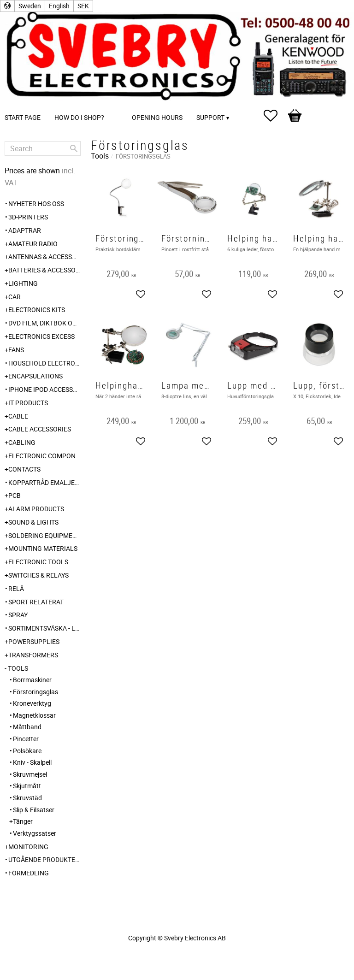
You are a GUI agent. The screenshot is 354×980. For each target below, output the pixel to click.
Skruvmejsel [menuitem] (30, 774)
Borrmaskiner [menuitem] (32, 680)
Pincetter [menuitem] (26, 739)
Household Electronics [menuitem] (44, 363)
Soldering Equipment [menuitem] (44, 535)
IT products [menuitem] (28, 403)
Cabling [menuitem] (22, 442)
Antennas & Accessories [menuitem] (44, 257)
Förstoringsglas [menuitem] (35, 692)
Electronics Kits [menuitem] (37, 310)
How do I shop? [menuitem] (79, 117)
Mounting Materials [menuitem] (43, 548)
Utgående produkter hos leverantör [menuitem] (44, 859)
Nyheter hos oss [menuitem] (36, 204)
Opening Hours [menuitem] (157, 117)
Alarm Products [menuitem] (36, 509)
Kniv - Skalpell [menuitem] (32, 762)
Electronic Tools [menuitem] (38, 562)
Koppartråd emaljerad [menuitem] (44, 482)
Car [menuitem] (15, 297)
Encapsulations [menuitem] (35, 376)
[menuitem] (120, 105)
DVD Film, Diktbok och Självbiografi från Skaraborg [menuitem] (44, 323)
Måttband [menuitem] (27, 727)
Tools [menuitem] (18, 668)
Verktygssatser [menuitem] (35, 833)
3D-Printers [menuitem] (28, 217)
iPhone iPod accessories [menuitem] (44, 389)
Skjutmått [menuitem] (27, 786)
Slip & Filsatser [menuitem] (34, 810)
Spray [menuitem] (18, 615)
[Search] (74, 148)
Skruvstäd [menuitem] (27, 798)
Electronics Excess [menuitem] (41, 336)
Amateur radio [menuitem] (33, 244)
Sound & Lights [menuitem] (33, 522)
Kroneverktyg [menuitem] (32, 703)
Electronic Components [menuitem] (44, 456)
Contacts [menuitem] (24, 469)
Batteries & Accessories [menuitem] (44, 270)
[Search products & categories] (43, 148)
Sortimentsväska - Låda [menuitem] (44, 628)
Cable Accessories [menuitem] (40, 429)
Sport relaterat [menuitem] (36, 602)
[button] (275, 116)
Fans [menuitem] (16, 350)
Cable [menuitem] (18, 416)
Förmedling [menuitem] (29, 873)
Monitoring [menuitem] (28, 847)
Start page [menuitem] (23, 117)
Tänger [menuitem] (23, 821)
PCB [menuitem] (15, 495)
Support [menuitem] (210, 117)
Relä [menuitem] (16, 588)
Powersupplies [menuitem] (34, 641)
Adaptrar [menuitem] (25, 230)
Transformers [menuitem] (33, 655)
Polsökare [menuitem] (27, 751)
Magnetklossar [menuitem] (34, 715)
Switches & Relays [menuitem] (38, 575)
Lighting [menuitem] (23, 283)
